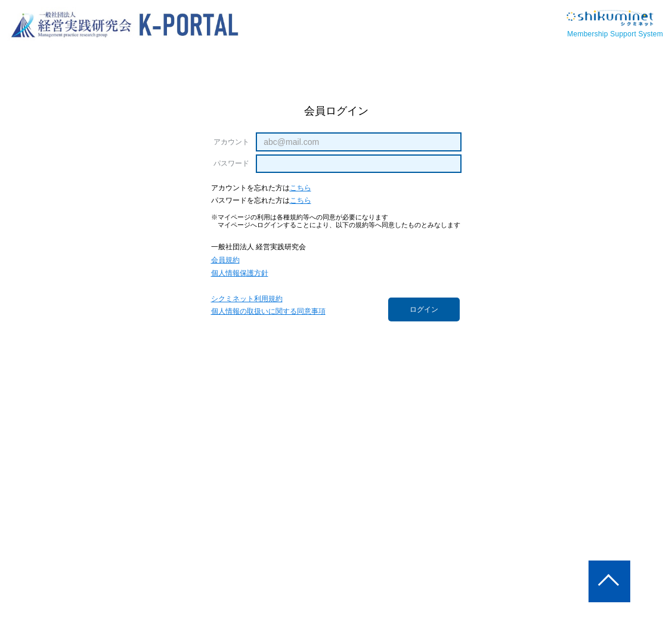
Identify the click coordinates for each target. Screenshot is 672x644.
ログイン (424, 309)
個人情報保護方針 (240, 273)
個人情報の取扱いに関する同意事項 (268, 312)
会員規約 (225, 260)
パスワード (232, 163)
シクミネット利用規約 (247, 299)
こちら (301, 188)
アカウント (232, 142)
